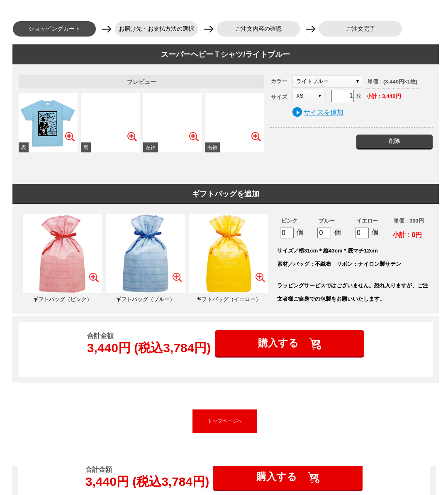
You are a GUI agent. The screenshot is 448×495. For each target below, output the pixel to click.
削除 (394, 141)
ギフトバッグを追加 (226, 194)
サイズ (279, 97)
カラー (279, 81)
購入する (280, 343)
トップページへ (225, 421)
